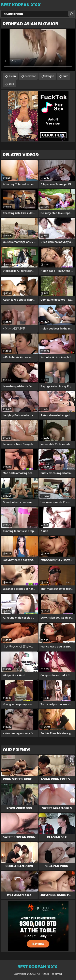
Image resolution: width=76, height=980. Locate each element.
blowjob (49, 76)
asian (12, 76)
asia (11, 84)
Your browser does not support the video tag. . (38, 50)
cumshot (30, 76)
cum (66, 76)
